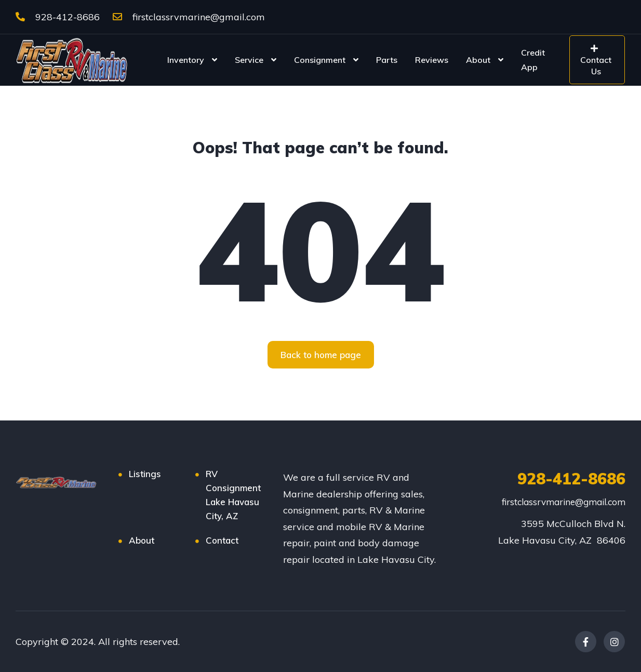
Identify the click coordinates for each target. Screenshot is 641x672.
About (478, 60)
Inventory (186, 60)
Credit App (533, 60)
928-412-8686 (58, 17)
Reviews (432, 60)
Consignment (320, 60)
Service (249, 60)
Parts (387, 60)
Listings (145, 474)
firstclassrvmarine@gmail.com (189, 17)
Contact (222, 540)
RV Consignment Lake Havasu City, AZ (233, 495)
